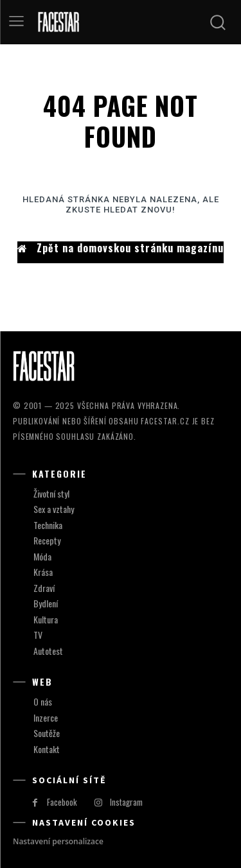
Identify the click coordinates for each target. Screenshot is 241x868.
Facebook (62, 802)
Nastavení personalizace (58, 841)
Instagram (126, 802)
